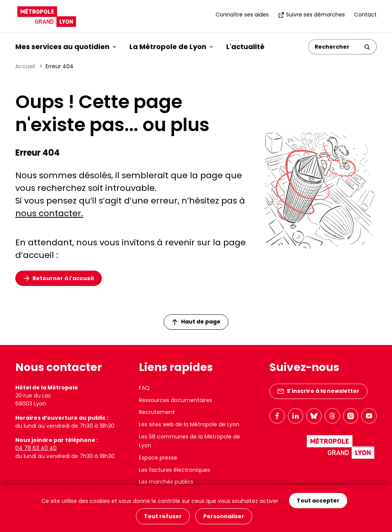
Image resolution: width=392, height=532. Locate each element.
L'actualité (245, 47)
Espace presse (158, 458)
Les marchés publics (166, 482)
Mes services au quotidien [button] (66, 47)
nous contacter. (49, 213)
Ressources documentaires (176, 400)
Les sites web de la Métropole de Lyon (189, 424)
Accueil (25, 66)
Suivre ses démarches (311, 15)
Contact (365, 15)
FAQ (144, 388)
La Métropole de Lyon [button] (171, 47)
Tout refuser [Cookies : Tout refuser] (163, 516)
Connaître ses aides (242, 15)
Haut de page (196, 322)
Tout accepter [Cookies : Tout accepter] (318, 501)
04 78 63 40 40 (36, 448)
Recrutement (157, 412)
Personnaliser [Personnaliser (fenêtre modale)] (224, 516)
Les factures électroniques (175, 470)
